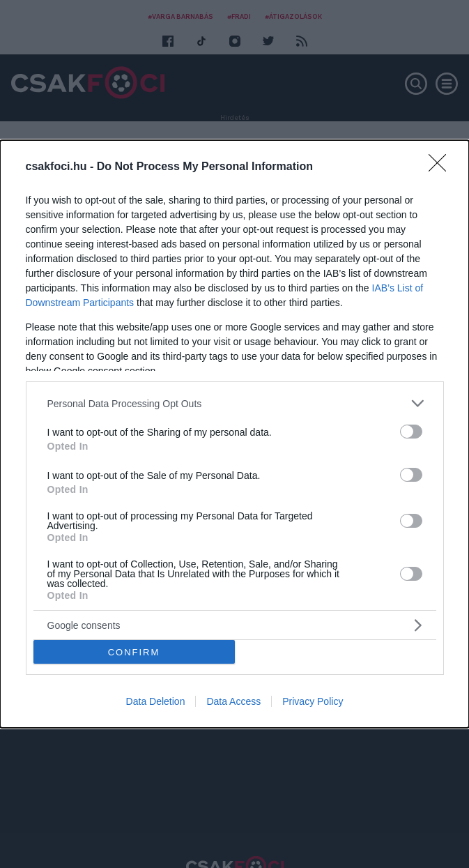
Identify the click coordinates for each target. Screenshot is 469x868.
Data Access (233, 701)
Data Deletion (156, 701)
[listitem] (235, 403)
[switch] (411, 432)
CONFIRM (134, 652)
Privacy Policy (313, 701)
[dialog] (234, 434)
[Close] (442, 167)
